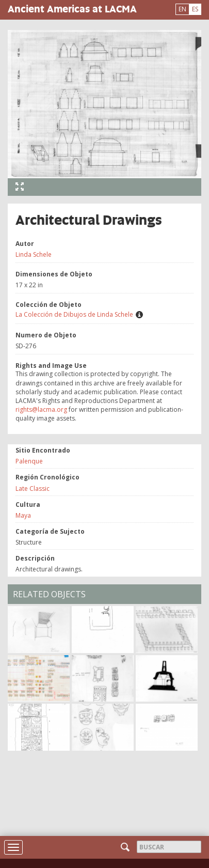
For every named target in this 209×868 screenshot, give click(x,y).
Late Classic (33, 489)
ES (195, 9)
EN (182, 9)
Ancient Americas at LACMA (72, 9)
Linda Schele (34, 254)
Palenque (29, 461)
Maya (23, 515)
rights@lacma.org (41, 409)
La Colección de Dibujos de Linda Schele (74, 314)
